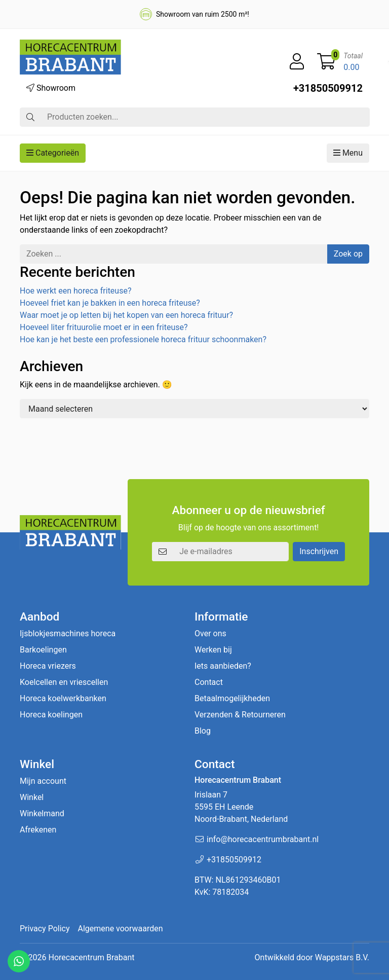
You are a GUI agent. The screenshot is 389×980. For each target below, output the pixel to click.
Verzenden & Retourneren (240, 715)
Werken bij (213, 650)
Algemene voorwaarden (121, 929)
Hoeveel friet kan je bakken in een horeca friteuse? (110, 303)
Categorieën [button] (53, 153)
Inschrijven (319, 551)
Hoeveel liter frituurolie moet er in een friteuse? (104, 327)
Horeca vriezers (48, 666)
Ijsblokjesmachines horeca (68, 633)
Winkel (32, 797)
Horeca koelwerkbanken (63, 698)
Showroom (51, 88)
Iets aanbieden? (223, 666)
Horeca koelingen (51, 715)
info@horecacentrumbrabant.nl (263, 839)
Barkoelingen (43, 650)
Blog (203, 731)
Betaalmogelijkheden (232, 698)
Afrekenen (38, 830)
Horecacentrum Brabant (91, 957)
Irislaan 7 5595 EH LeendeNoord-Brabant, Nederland (241, 807)
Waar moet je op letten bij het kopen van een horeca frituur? (126, 315)
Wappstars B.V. (342, 957)
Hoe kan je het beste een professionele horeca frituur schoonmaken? (143, 339)
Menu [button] (348, 153)
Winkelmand (42, 813)
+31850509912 (328, 88)
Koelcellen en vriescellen (64, 682)
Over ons (210, 633)
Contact (209, 682)
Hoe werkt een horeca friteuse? (75, 291)
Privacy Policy (45, 929)
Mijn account (43, 781)
